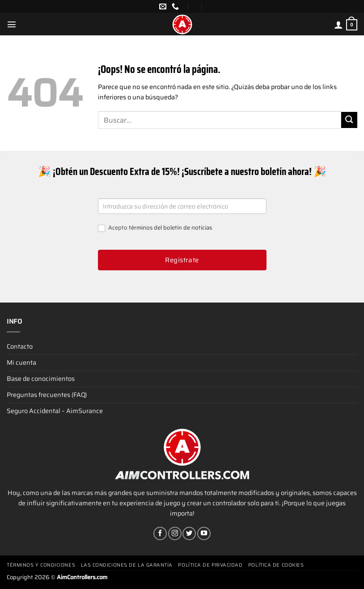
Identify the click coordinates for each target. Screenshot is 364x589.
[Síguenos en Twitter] (189, 534)
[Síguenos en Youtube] (204, 534)
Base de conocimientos (41, 379)
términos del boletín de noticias (170, 228)
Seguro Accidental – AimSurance (55, 411)
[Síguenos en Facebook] (160, 534)
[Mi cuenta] (339, 25)
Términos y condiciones (41, 565)
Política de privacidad (210, 565)
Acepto (155, 228)
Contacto (20, 346)
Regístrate (182, 260)
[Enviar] (349, 120)
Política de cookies (276, 565)
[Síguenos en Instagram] (175, 534)
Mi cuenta (21, 363)
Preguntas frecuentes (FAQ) (47, 395)
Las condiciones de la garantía (127, 565)
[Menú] (12, 24)
